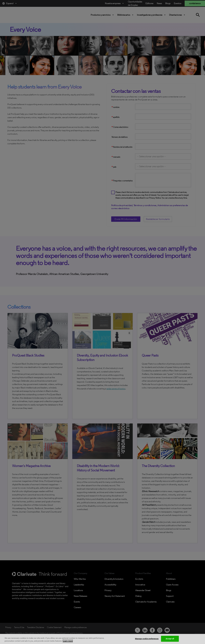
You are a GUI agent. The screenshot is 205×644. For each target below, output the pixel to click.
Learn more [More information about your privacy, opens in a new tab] (68, 641)
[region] (102, 639)
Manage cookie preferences (147, 639)
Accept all (170, 639)
